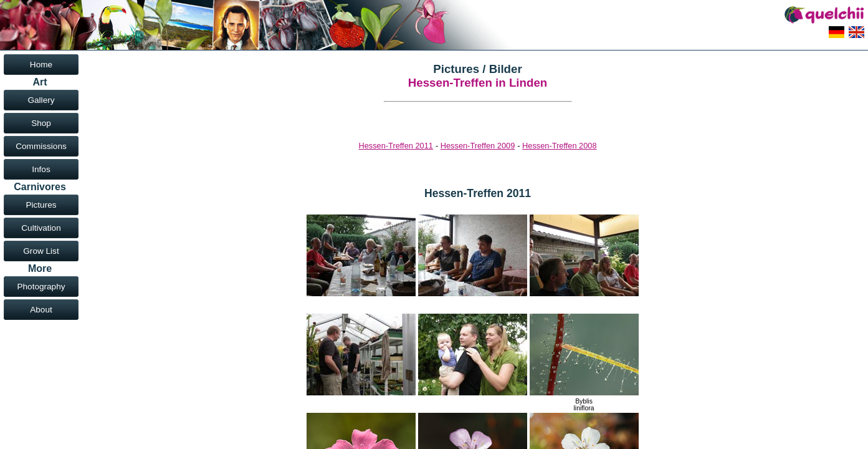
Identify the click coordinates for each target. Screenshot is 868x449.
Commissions (41, 146)
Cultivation (41, 228)
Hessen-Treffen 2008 (560, 146)
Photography (41, 287)
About (41, 310)
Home (41, 65)
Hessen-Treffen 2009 (478, 146)
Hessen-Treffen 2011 (396, 146)
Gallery (41, 100)
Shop (41, 123)
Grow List (41, 251)
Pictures (41, 205)
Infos (41, 169)
